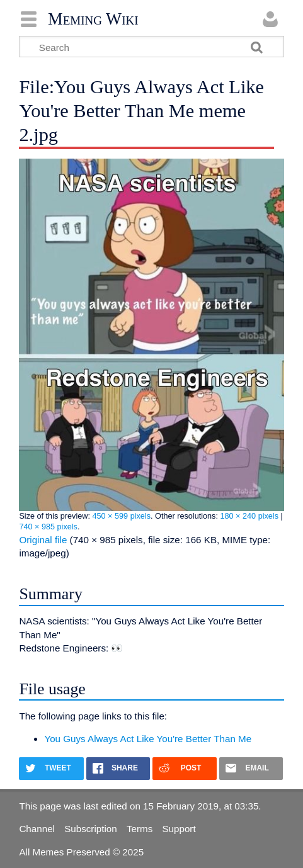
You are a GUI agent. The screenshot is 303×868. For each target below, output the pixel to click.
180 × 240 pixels (249, 516)
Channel (37, 829)
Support (179, 829)
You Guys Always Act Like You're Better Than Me (148, 739)
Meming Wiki (93, 19)
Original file (43, 540)
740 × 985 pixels (48, 527)
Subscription (91, 829)
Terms (140, 829)
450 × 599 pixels (121, 516)
